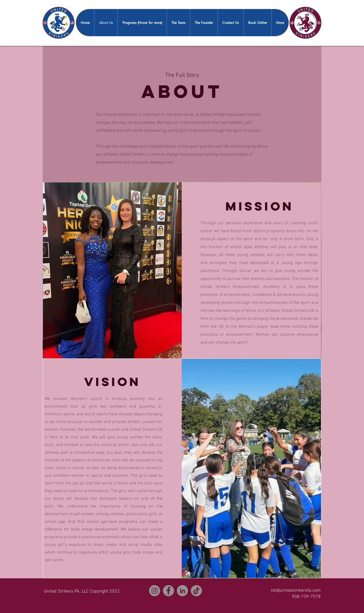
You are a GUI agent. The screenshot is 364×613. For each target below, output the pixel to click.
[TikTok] (196, 591)
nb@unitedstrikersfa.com (296, 591)
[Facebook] (168, 591)
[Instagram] (155, 591)
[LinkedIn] (182, 591)
